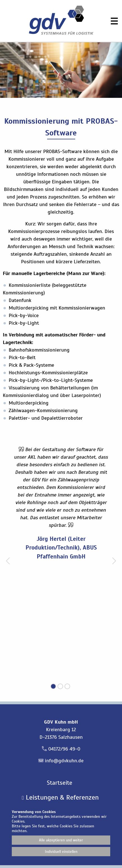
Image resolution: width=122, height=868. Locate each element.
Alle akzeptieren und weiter (61, 840)
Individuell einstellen (61, 852)
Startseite (60, 783)
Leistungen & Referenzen (60, 797)
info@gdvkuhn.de (64, 761)
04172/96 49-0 (64, 749)
